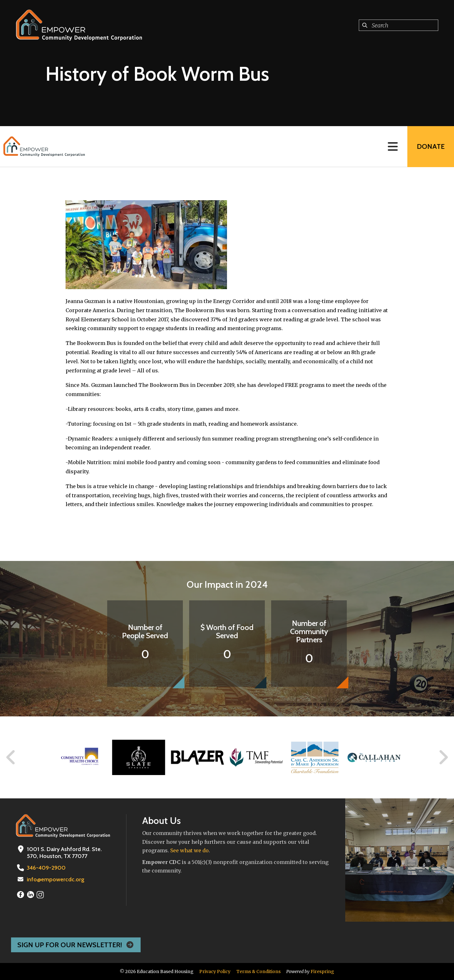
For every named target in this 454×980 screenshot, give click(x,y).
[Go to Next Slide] (443, 757)
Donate (431, 146)
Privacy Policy (215, 971)
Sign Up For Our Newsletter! (76, 945)
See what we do (189, 850)
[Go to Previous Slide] (11, 757)
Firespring (322, 971)
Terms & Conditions (259, 971)
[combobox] (399, 25)
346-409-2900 (46, 868)
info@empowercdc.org (56, 879)
